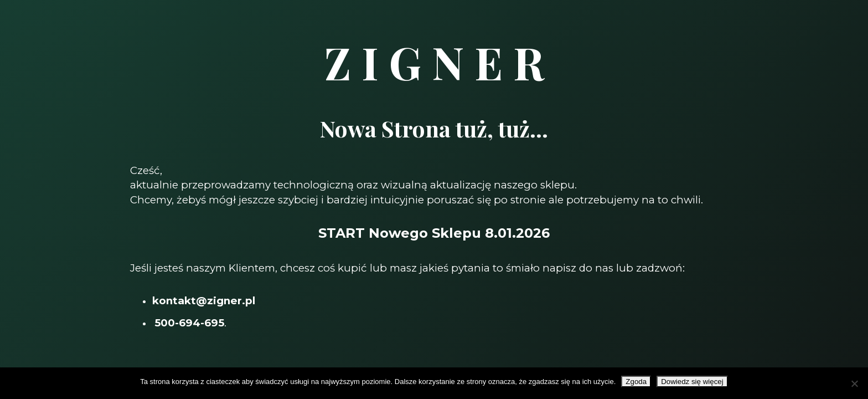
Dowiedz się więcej (692, 382)
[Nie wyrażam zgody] (854, 383)
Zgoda (636, 382)
